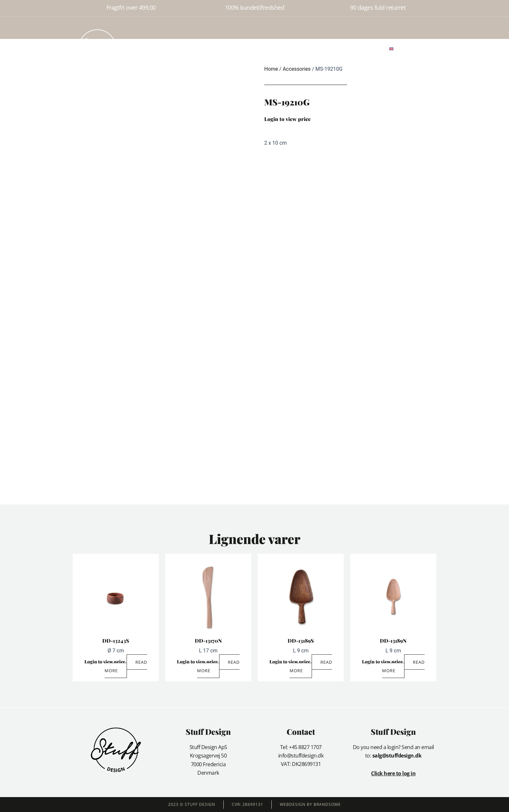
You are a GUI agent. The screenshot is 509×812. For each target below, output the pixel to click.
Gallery (260, 48)
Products (207, 48)
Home (182, 48)
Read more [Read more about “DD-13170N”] (218, 666)
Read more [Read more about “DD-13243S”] (126, 666)
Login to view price (287, 119)
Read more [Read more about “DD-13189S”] (311, 666)
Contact (285, 48)
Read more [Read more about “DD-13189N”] (403, 666)
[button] (410, 48)
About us (235, 48)
